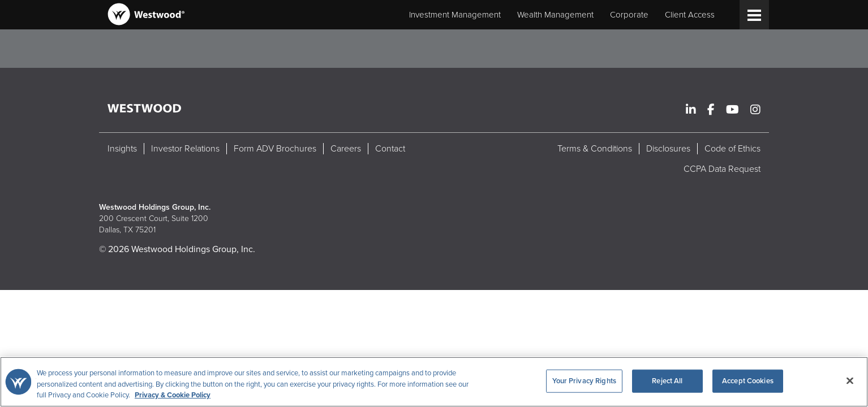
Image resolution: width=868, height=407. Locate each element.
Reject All (667, 380)
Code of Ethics (732, 149)
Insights (122, 149)
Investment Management (455, 15)
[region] (434, 382)
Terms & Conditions (595, 149)
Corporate (629, 15)
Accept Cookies (748, 380)
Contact (390, 149)
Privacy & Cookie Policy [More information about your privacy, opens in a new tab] (173, 395)
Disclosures (668, 149)
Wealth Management (555, 15)
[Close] (850, 380)
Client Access (690, 15)
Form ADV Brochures (275, 149)
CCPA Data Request (722, 169)
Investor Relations (185, 149)
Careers (346, 149)
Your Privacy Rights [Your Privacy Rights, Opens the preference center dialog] (584, 380)
